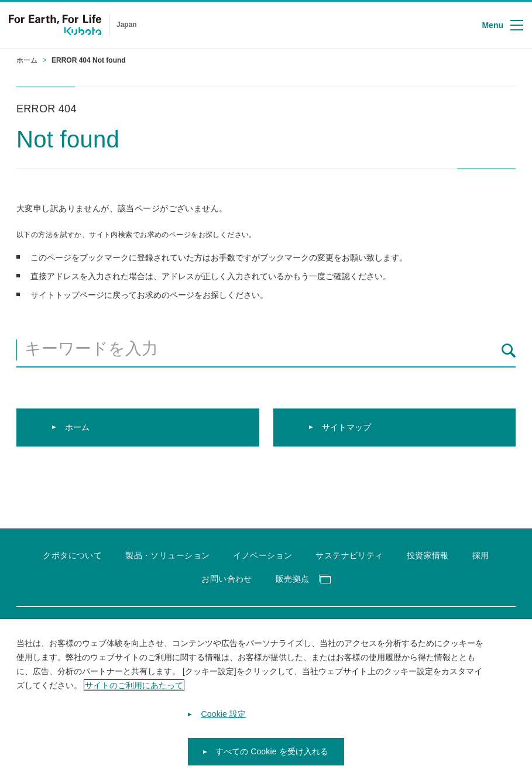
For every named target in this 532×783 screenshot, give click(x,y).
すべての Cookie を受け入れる (272, 758)
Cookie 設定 (224, 721)
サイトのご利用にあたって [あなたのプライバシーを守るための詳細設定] (134, 692)
